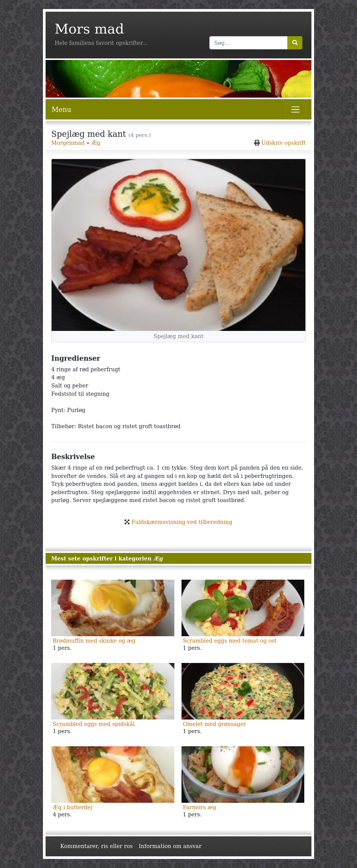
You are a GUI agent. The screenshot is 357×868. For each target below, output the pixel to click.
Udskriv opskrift (284, 143)
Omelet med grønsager (215, 724)
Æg (96, 143)
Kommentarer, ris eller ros (96, 846)
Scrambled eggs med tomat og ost (230, 641)
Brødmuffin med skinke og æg (94, 641)
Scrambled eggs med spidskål (94, 724)
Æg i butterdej (72, 807)
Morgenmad (68, 143)
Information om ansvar (170, 846)
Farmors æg (200, 807)
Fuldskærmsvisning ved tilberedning (182, 522)
